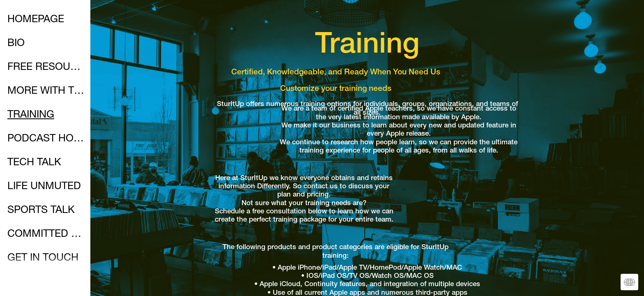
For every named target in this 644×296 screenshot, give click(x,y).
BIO (16, 44)
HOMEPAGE (36, 20)
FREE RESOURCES (46, 68)
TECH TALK (34, 163)
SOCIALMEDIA (41, 282)
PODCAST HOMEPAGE (46, 139)
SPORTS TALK (41, 211)
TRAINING (31, 115)
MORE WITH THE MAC (46, 91)
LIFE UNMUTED (44, 187)
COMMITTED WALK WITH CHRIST (46, 235)
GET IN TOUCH (43, 258)
